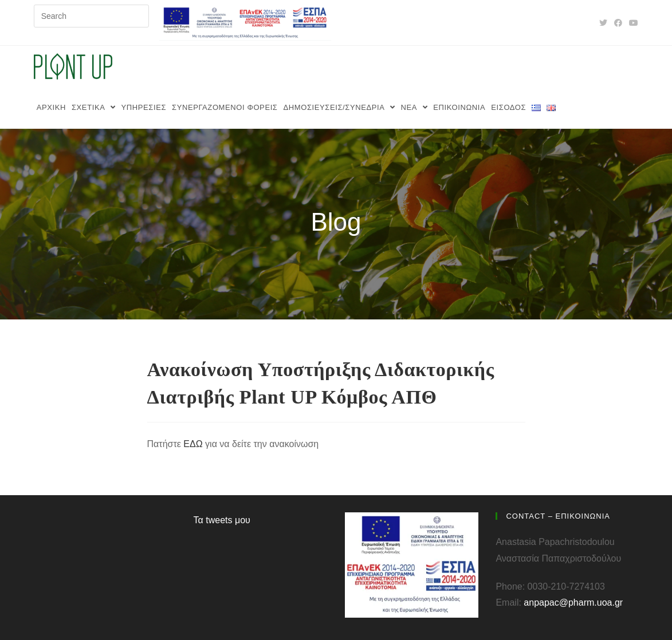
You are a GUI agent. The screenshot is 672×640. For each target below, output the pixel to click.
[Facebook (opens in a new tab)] (618, 23)
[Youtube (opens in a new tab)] (632, 23)
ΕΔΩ (193, 444)
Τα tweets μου (222, 520)
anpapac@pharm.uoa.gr (573, 603)
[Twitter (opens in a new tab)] (603, 23)
